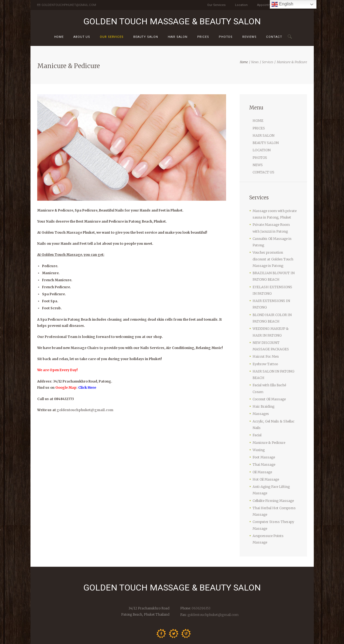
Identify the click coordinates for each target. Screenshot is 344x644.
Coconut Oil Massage (268, 382)
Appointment (267, 5)
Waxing (258, 431)
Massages (260, 396)
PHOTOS (260, 156)
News (255, 62)
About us (82, 37)
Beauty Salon (146, 37)
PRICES (258, 128)
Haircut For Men (265, 348)
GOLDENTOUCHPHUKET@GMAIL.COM (69, 5)
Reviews (249, 37)
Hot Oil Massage (265, 459)
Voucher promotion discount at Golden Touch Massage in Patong (274, 255)
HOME (258, 121)
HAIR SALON (178, 37)
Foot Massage (263, 438)
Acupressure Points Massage (275, 513)
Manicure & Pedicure (269, 424)
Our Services (216, 5)
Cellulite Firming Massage (272, 480)
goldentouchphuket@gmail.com (84, 410)
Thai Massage (263, 445)
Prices (203, 37)
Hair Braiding (263, 389)
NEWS (258, 163)
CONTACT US (263, 170)
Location (241, 5)
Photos (226, 37)
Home (59, 37)
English (282, 4)
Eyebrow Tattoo (265, 355)
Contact (274, 37)
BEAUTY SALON (265, 142)
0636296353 (200, 579)
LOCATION (261, 149)
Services (268, 62)
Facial (257, 417)
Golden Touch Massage (122, 637)
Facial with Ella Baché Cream (275, 375)
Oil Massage (262, 452)
